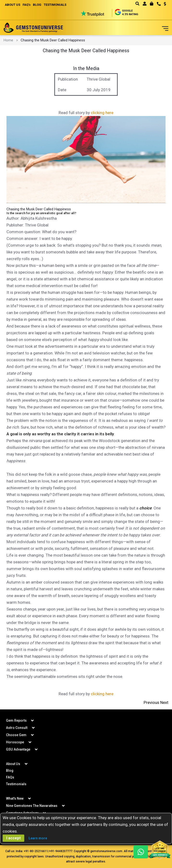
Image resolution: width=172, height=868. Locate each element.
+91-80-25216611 (36, 851)
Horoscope (15, 742)
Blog (10, 771)
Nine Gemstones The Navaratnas (32, 806)
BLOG (37, 5)
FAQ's (27, 5)
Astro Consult (17, 728)
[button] (163, 4)
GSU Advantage (18, 749)
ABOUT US (12, 5)
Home (8, 40)
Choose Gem (16, 735)
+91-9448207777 (61, 851)
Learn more (38, 838)
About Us (13, 764)
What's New (15, 798)
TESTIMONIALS (55, 5)
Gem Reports (16, 720)
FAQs (10, 777)
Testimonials (16, 784)
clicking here (102, 113)
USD (165, 4)
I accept (13, 838)
